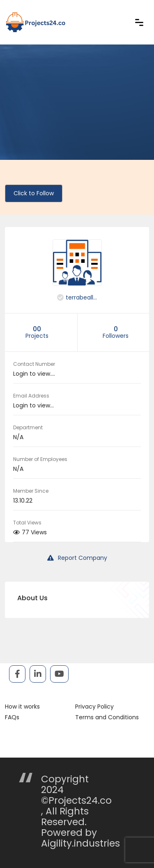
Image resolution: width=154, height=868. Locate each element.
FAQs (12, 717)
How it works (22, 707)
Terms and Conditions (107, 717)
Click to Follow (34, 193)
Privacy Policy (94, 707)
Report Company (77, 558)
